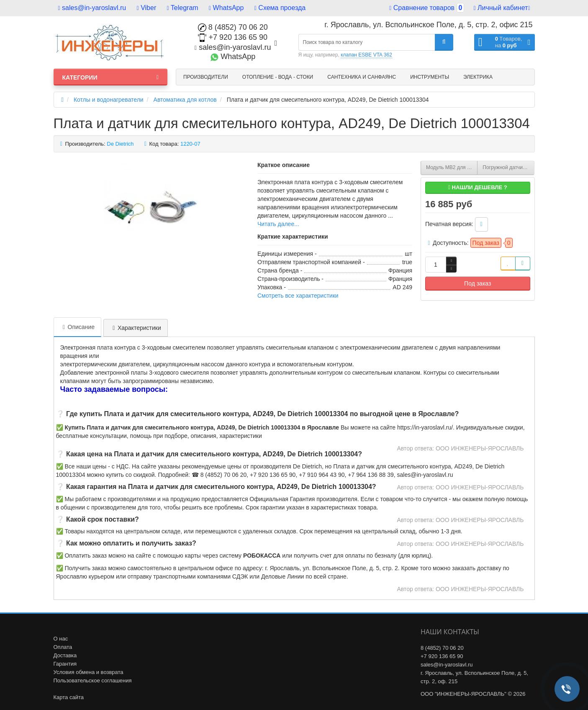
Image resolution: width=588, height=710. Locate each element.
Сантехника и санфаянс (362, 77)
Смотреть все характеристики (298, 296)
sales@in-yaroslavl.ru (92, 8)
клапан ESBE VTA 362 (366, 55)
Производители (206, 77)
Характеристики (136, 328)
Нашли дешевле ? (478, 187)
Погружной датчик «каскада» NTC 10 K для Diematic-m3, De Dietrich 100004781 (508, 167)
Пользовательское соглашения (93, 680)
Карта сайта (69, 697)
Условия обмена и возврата (89, 672)
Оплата (63, 647)
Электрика (478, 77)
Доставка (65, 655)
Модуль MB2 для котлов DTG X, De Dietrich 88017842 (452, 167)
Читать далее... (278, 224)
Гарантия (65, 664)
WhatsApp (226, 8)
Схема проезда (280, 8)
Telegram (183, 8)
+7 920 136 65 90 (233, 37)
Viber (147, 8)
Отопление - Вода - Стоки (278, 77)
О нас (61, 639)
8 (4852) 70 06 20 (233, 27)
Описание (77, 327)
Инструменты (430, 77)
